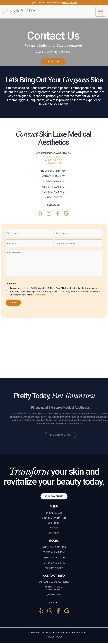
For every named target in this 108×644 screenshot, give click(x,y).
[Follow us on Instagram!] (49, 215)
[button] (53, 63)
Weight (54, 530)
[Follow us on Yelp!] (40, 215)
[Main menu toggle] (101, 12)
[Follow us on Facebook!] (58, 215)
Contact (54, 535)
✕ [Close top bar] (100, 3)
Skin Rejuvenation (54, 519)
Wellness (54, 525)
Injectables (54, 514)
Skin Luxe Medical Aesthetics (50, 634)
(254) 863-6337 (53, 165)
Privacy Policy (40, 296)
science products (70, 3)
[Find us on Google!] (66, 215)
